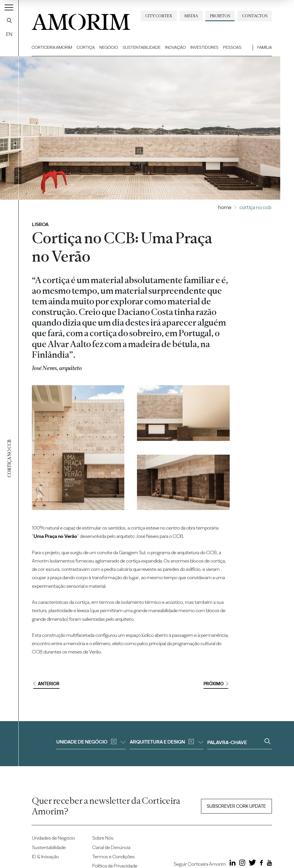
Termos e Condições (113, 857)
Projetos (220, 16)
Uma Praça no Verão (55, 536)
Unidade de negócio (91, 742)
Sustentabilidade (142, 47)
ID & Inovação (45, 857)
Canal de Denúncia (111, 847)
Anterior (46, 684)
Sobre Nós (103, 838)
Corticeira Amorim (52, 47)
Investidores (204, 47)
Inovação (175, 47)
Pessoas (232, 47)
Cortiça (86, 47)
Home (225, 207)
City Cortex (159, 16)
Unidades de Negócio (53, 838)
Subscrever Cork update (236, 806)
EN (9, 34)
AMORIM (78, 20)
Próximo (216, 684)
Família (265, 47)
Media (191, 16)
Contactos (255, 16)
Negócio (109, 47)
